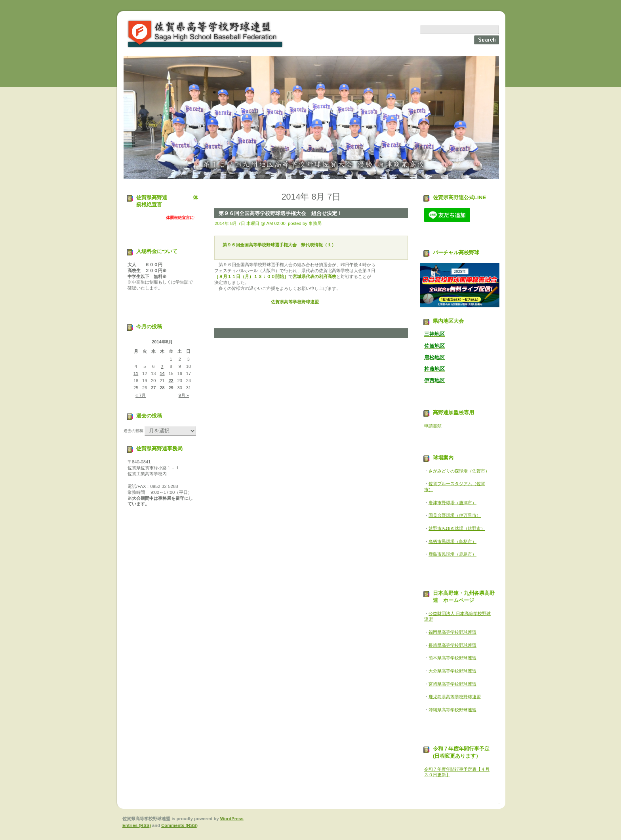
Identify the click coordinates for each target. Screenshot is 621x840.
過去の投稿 (133, 431)
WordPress (232, 819)
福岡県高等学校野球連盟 (452, 632)
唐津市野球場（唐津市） (452, 503)
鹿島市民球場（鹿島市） (452, 554)
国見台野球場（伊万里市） (455, 515)
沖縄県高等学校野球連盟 (452, 710)
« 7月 (141, 395)
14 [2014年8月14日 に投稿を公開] (162, 373)
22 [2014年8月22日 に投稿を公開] (171, 381)
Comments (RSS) (179, 825)
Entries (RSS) (137, 825)
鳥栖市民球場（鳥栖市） (452, 541)
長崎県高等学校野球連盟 (452, 645)
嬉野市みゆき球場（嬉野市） (457, 528)
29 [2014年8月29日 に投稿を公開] (171, 388)
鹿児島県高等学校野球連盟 (455, 697)
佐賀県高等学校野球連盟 (206, 34)
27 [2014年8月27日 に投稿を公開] (153, 388)
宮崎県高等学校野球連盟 (452, 684)
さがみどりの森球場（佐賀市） (459, 471)
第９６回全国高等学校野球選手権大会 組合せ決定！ (280, 213)
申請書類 (433, 426)
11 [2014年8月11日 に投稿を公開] (136, 373)
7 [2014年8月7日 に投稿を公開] (162, 366)
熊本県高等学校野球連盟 (452, 658)
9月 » (184, 395)
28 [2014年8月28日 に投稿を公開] (162, 388)
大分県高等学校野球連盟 (452, 671)
